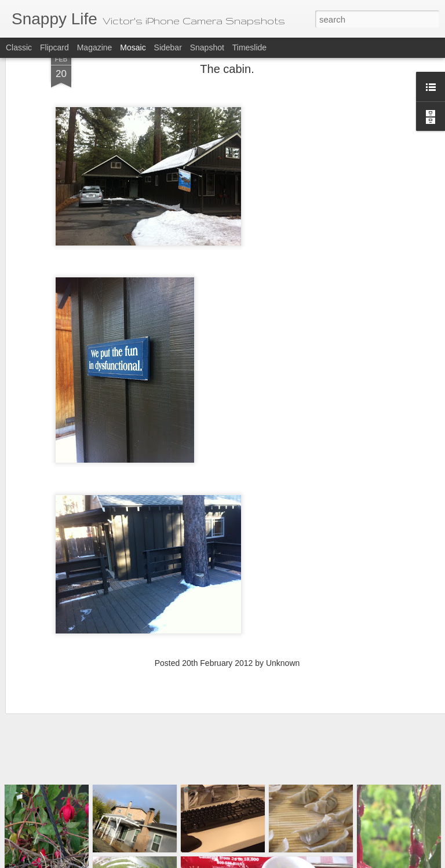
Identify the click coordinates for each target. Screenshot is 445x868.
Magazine (95, 47)
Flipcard (54, 47)
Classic (19, 47)
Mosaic (133, 47)
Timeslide (249, 47)
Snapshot (207, 47)
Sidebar (168, 47)
